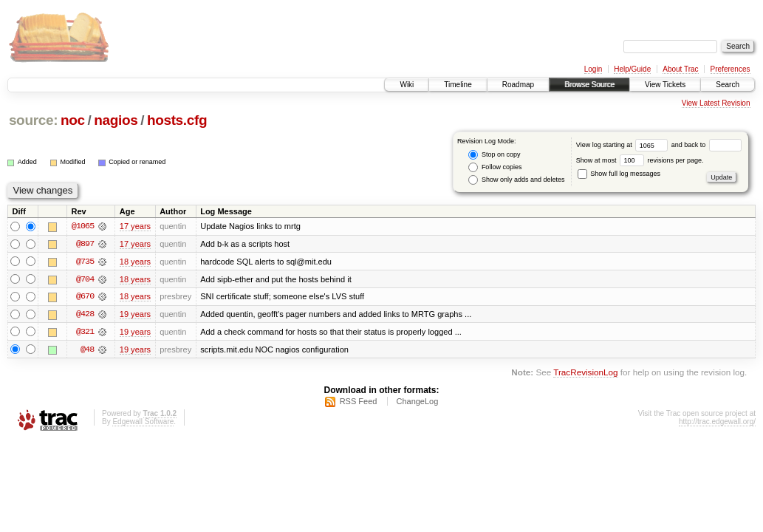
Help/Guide (632, 69)
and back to (706, 145)
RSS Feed (359, 403)
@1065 (83, 226)
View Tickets (665, 85)
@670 (85, 297)
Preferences (731, 69)
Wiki (407, 85)
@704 (85, 279)
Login (593, 69)
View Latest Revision (716, 103)
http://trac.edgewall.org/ (717, 423)
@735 (85, 262)
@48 (87, 350)
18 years (135, 262)
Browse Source (589, 85)
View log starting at (624, 145)
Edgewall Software (143, 423)
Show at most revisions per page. (640, 160)
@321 (85, 332)
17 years (135, 226)
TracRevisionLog (585, 374)
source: (33, 120)
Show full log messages (619, 174)
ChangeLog (417, 403)
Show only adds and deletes (516, 180)
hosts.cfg (177, 120)
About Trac (680, 69)
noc (73, 120)
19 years (135, 315)
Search (728, 85)
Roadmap (518, 85)
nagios (116, 120)
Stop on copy (494, 155)
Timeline (458, 85)
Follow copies (495, 167)
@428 (85, 315)
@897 (85, 244)
